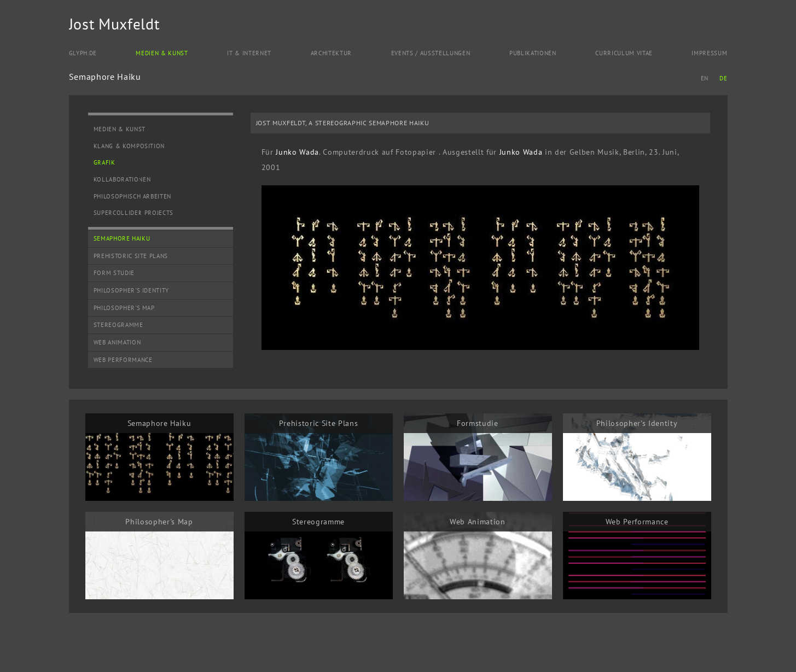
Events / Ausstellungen (431, 53)
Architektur (331, 53)
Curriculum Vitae (624, 53)
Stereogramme (118, 325)
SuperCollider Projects (134, 213)
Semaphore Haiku (122, 238)
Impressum (709, 53)
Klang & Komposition (129, 146)
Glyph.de (83, 53)
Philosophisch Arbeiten (133, 196)
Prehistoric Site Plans (131, 256)
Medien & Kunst (162, 53)
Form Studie (114, 273)
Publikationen (533, 53)
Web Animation (117, 342)
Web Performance (123, 360)
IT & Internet (249, 53)
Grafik (104, 162)
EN (705, 78)
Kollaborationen (122, 179)
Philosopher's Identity (132, 290)
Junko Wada (297, 152)
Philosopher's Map (124, 308)
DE (723, 78)
